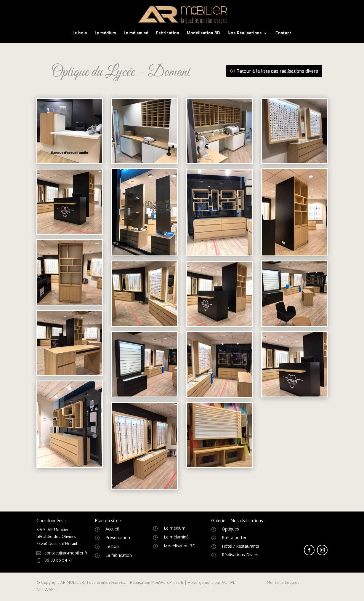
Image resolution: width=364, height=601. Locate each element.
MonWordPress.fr (167, 583)
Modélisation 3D (203, 33)
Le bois (80, 33)
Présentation (118, 537)
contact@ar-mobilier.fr (66, 553)
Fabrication (168, 33)
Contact (283, 33)
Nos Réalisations (245, 33)
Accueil (112, 529)
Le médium (105, 33)
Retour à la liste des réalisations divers (277, 71)
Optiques (230, 529)
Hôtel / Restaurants (240, 546)
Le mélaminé (136, 33)
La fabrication (119, 555)
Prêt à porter (234, 537)
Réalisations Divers (240, 555)
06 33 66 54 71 (59, 560)
